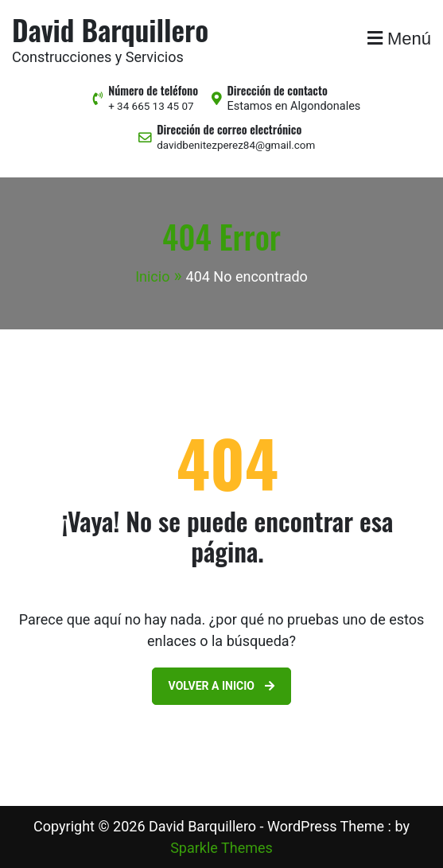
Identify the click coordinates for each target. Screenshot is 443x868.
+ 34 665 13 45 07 (151, 106)
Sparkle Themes (221, 848)
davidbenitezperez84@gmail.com (236, 145)
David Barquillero (110, 29)
